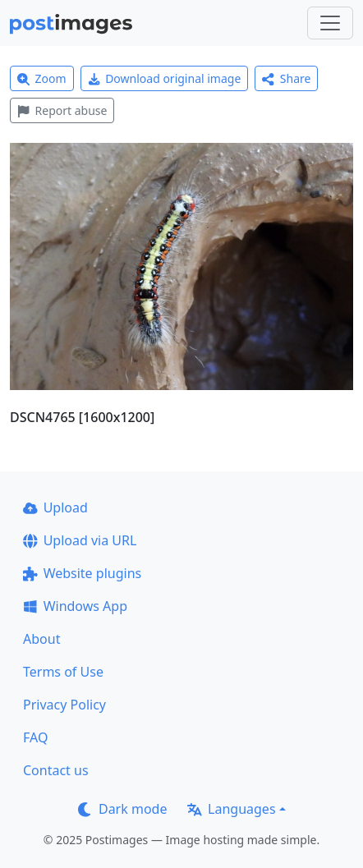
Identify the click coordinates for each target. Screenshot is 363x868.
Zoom (42, 78)
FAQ (35, 737)
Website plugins (82, 573)
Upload (55, 507)
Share (286, 78)
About (41, 639)
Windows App (75, 606)
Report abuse (62, 110)
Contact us (56, 770)
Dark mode (122, 809)
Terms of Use (63, 672)
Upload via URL (80, 540)
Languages (231, 809)
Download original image (165, 78)
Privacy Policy (64, 705)
